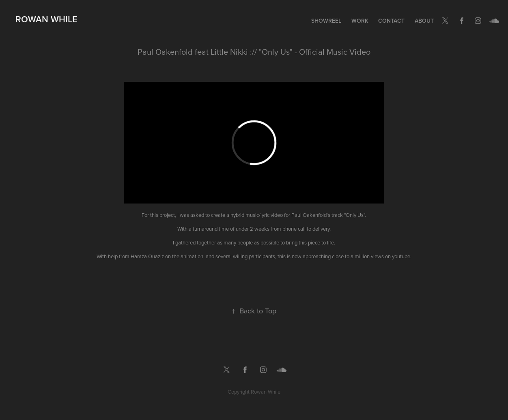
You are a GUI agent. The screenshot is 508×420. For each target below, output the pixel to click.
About (424, 21)
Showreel (326, 21)
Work (360, 21)
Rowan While (46, 19)
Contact (391, 21)
